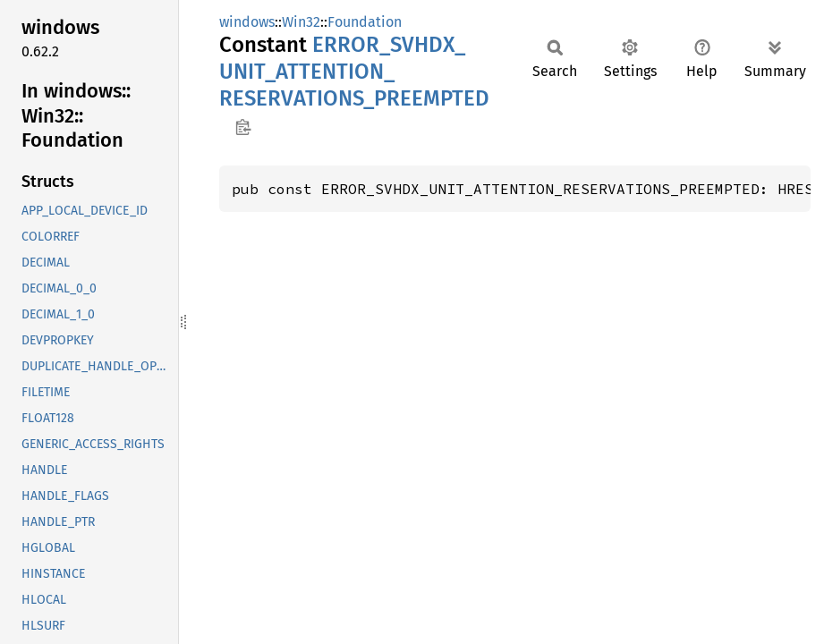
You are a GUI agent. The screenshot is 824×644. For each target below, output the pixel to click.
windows (247, 22)
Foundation (365, 22)
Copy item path (243, 127)
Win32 (301, 22)
